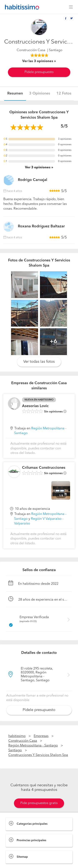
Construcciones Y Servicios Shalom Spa (38, 755)
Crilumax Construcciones (44, 468)
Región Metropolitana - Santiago (33, 746)
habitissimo (17, 736)
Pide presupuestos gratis (39, 803)
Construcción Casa (31, 50)
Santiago (15, 750)
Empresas (41, 736)
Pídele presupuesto (39, 72)
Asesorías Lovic (35, 406)
